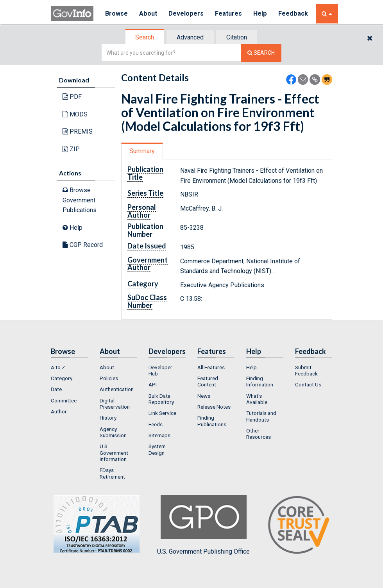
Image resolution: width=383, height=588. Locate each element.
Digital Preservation (115, 404)
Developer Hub (160, 370)
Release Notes (214, 407)
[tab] (145, 37)
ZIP (71, 149)
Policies (109, 378)
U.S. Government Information (114, 453)
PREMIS (78, 131)
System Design (157, 449)
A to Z (58, 367)
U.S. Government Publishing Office (203, 525)
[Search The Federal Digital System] (261, 53)
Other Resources (259, 434)
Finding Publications (212, 421)
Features (229, 13)
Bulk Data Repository (161, 399)
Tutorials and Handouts (261, 416)
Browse (116, 13)
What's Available (257, 399)
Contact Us (308, 384)
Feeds (156, 424)
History (108, 418)
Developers (186, 13)
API (153, 384)
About (148, 13)
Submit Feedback (306, 370)
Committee (64, 400)
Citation (237, 37)
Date (56, 389)
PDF (72, 97)
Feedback (294, 13)
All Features (211, 367)
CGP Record (83, 245)
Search (145, 37)
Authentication (117, 389)
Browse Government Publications (80, 200)
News (204, 396)
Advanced (190, 37)
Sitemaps (159, 435)
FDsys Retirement (112, 473)
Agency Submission (113, 432)
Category (62, 378)
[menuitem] (69, 367)
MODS (75, 114)
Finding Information (260, 381)
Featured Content (208, 381)
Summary (142, 151)
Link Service (162, 413)
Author (59, 411)
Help (261, 13)
